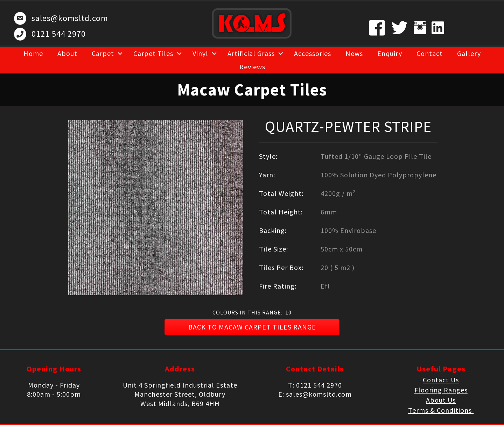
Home (33, 53)
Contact (430, 53)
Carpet (103, 53)
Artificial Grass (251, 53)
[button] (252, 327)
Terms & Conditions (441, 410)
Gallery (469, 53)
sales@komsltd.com (70, 18)
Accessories (313, 53)
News (354, 53)
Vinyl (200, 53)
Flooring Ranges (441, 390)
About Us (441, 400)
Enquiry (390, 53)
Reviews (252, 67)
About (67, 53)
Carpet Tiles (153, 53)
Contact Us (441, 380)
